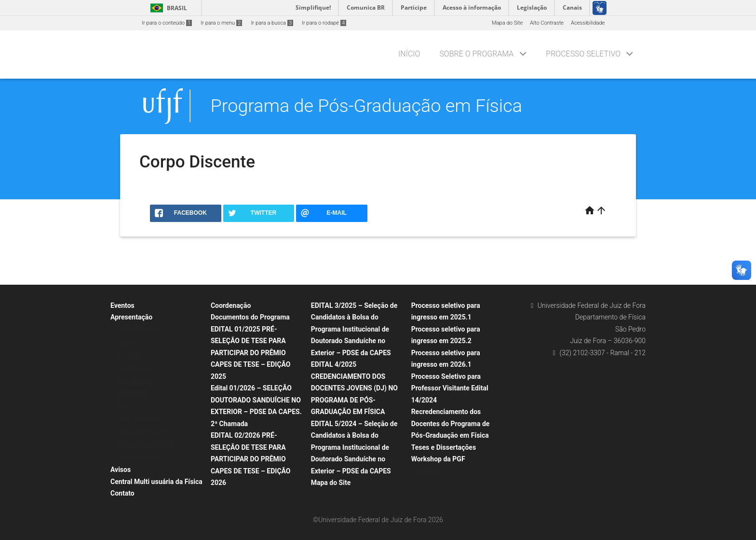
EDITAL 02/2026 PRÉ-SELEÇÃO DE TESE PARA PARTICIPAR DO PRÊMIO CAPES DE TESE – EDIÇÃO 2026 (251, 459)
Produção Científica (139, 419)
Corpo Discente (134, 381)
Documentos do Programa (250, 317)
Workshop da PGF (438, 459)
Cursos (124, 342)
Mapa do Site (507, 23)
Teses (122, 407)
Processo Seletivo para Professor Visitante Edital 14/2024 (450, 388)
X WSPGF (427, 472)
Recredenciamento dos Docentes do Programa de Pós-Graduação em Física (451, 423)
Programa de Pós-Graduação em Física (366, 106)
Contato (122, 493)
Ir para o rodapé (324, 23)
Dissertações (131, 394)
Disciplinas (128, 355)
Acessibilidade (588, 23)
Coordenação (231, 305)
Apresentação (131, 317)
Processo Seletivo (583, 54)
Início (409, 54)
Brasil (167, 8)
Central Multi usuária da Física (156, 482)
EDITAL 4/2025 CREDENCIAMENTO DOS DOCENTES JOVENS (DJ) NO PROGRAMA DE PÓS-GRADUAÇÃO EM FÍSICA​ (354, 388)
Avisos (121, 470)
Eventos (122, 305)
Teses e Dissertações (444, 447)
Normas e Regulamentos (145, 445)
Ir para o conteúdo (167, 23)
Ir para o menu (221, 23)
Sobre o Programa (476, 54)
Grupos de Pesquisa (139, 432)
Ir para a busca (272, 23)
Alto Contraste (547, 23)
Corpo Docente (133, 368)
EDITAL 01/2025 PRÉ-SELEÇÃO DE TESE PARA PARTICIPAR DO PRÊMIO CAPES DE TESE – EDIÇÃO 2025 (251, 353)
